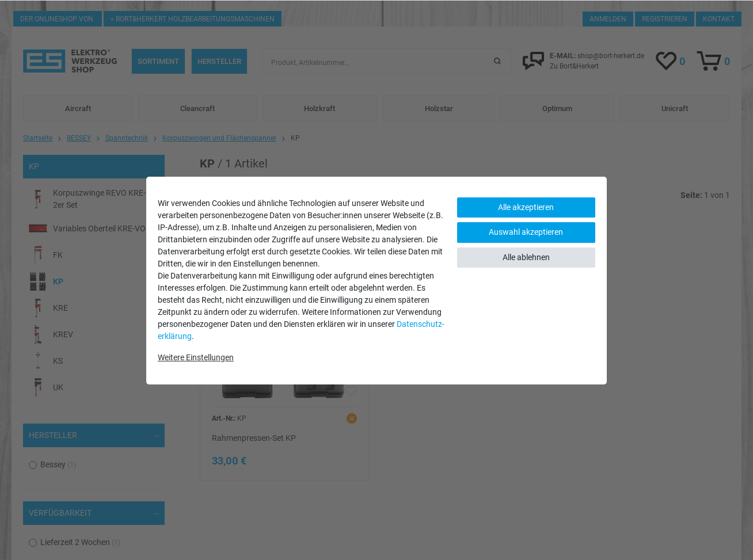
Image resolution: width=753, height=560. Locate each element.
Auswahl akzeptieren (526, 232)
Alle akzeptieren (526, 207)
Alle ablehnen (526, 257)
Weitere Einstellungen (196, 357)
